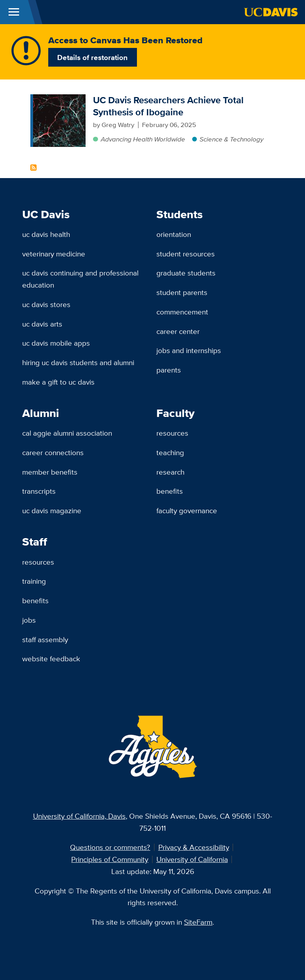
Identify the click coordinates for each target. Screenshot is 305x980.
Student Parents (182, 292)
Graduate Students (186, 273)
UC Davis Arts (42, 324)
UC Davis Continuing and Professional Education (80, 279)
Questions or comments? (110, 847)
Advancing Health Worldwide (143, 139)
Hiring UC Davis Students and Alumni (78, 362)
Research (170, 472)
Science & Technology (231, 139)
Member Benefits (50, 472)
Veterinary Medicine (54, 254)
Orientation (174, 234)
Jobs (29, 620)
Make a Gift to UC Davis (58, 382)
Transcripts (39, 491)
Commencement (182, 312)
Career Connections (53, 452)
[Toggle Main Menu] (14, 12)
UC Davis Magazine (52, 510)
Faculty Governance (187, 510)
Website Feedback (51, 659)
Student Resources (186, 254)
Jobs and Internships (189, 350)
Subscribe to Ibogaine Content (33, 168)
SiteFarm (198, 922)
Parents (169, 370)
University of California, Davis (79, 816)
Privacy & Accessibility (194, 847)
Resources (172, 433)
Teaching (170, 452)
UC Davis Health (46, 234)
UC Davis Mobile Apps (56, 343)
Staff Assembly (45, 639)
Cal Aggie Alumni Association (67, 433)
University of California (192, 859)
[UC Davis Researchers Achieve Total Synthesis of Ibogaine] (59, 99)
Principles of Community (110, 859)
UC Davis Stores (46, 304)
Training (34, 581)
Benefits (170, 491)
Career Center (178, 331)
